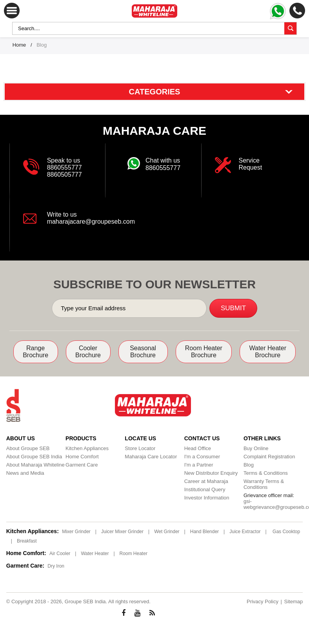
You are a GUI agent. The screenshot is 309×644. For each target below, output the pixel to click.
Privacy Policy (263, 601)
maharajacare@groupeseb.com (91, 222)
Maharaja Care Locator (151, 457)
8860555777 (65, 167)
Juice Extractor (245, 532)
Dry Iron (56, 566)
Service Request (251, 164)
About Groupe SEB (28, 448)
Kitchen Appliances (87, 448)
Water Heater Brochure (268, 352)
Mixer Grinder (76, 532)
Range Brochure (35, 352)
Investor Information (207, 498)
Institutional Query (205, 489)
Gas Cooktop (286, 532)
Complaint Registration (269, 457)
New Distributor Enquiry (211, 473)
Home (19, 45)
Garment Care (82, 465)
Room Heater (134, 554)
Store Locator (140, 448)
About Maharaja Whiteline (35, 465)
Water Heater (95, 554)
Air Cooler (60, 554)
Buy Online (256, 448)
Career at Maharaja (206, 481)
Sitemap (294, 601)
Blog (249, 465)
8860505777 (65, 175)
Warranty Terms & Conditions (264, 484)
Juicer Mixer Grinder (122, 532)
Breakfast (27, 541)
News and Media (25, 473)
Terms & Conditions (266, 473)
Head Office (198, 448)
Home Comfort (82, 457)
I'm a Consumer (202, 457)
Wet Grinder (167, 532)
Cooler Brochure (88, 352)
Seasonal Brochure (143, 352)
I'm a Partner (199, 465)
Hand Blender (204, 532)
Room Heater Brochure (204, 352)
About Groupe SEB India (34, 457)
